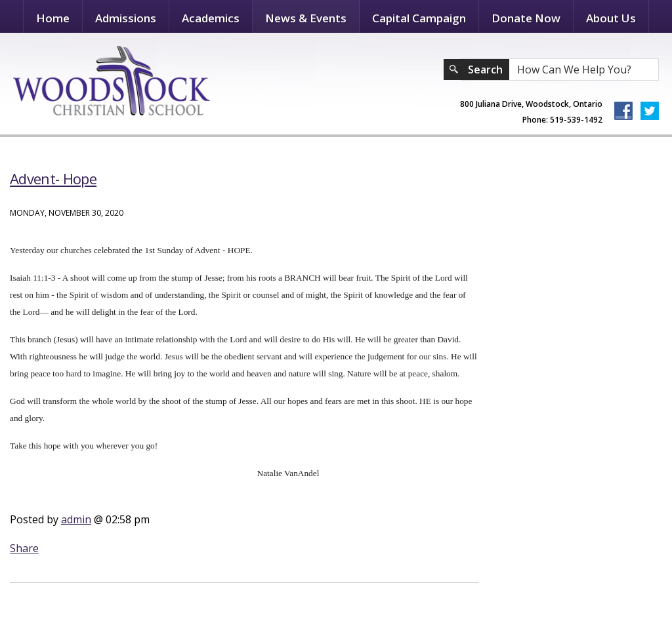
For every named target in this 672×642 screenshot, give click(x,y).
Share (24, 548)
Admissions (126, 18)
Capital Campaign (419, 18)
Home (53, 18)
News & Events (306, 18)
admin (76, 519)
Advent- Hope (53, 178)
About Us (611, 18)
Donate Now (526, 18)
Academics (211, 18)
